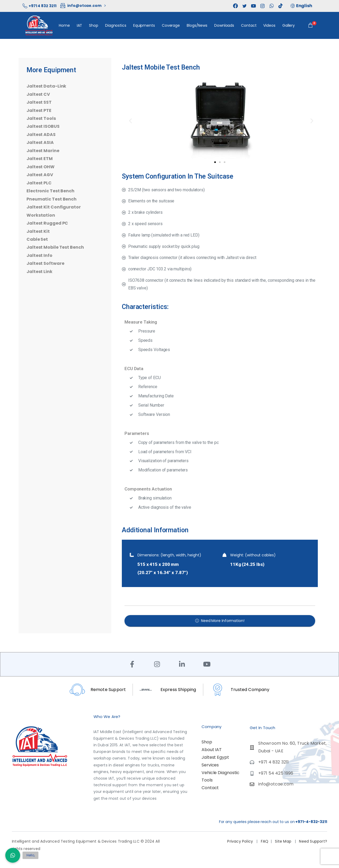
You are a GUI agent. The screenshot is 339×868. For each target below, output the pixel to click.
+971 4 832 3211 (39, 6)
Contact (210, 788)
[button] (129, 119)
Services (210, 765)
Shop (207, 742)
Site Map (284, 841)
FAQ (265, 841)
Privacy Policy (241, 841)
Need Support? (313, 841)
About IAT (212, 750)
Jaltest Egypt (215, 757)
